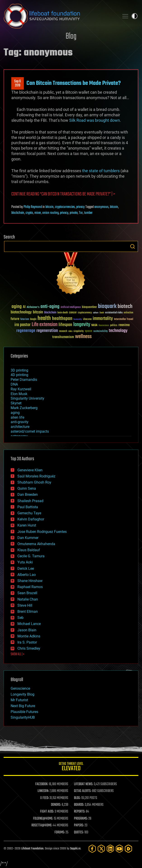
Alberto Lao (27, 575)
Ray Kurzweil (21, 389)
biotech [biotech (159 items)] (125, 306)
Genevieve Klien (30, 470)
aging (15, 413)
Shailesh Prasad (30, 501)
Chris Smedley (29, 648)
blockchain (18, 213)
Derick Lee (26, 569)
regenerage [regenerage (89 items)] (26, 331)
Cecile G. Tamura (31, 556)
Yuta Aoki (25, 562)
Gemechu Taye (29, 513)
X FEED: (45, 798)
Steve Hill (25, 605)
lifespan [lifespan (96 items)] (65, 325)
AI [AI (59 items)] (24, 307)
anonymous (101, 207)
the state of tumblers (101, 171)
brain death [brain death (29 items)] (63, 313)
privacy (80, 207)
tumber (88, 213)
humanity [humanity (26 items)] (78, 320)
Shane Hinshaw (30, 581)
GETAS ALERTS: (83, 791)
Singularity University (27, 398)
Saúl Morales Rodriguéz (36, 476)
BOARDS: (79, 805)
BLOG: (77, 798)
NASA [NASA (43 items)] (94, 325)
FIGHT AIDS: (47, 812)
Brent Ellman (28, 612)
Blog (71, 37)
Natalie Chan (28, 599)
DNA (14, 384)
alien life (17, 417)
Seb (20, 618)
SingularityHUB (23, 717)
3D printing (19, 370)
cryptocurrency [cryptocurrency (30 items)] (85, 313)
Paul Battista (28, 507)
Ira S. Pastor (27, 642)
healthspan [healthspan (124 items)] (62, 319)
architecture (20, 427)
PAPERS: (79, 825)
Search (133, 246)
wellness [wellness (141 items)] (83, 337)
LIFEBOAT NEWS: (84, 784)
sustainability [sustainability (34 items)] (101, 331)
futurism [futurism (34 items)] (25, 320)
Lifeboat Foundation (32, 849)
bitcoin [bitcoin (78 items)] (38, 312)
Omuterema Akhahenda (36, 544)
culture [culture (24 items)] (96, 313)
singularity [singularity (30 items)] (79, 331)
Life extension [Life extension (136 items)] (45, 325)
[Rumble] (128, 849)
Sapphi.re (75, 849)
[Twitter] (101, 849)
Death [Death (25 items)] (102, 313)
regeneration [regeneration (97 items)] (47, 331)
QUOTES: (79, 832)
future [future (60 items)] (15, 319)
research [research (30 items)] (63, 331)
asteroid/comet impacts (30, 431)
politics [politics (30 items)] (114, 325)
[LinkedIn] (110, 849)
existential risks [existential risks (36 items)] (114, 313)
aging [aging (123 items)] (17, 307)
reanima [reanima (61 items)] (124, 325)
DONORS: (56, 805)
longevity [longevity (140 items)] (82, 325)
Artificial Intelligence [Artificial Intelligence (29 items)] (71, 307)
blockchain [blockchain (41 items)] (50, 313)
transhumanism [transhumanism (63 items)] (63, 337)
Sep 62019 (18, 83)
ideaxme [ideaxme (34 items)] (87, 320)
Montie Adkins (29, 636)
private (74, 213)
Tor (81, 213)
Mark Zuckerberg (24, 408)
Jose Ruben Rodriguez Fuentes (42, 532)
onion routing (50, 213)
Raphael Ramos (30, 587)
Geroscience (20, 688)
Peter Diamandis (24, 380)
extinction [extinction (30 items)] (128, 313)
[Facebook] (92, 849)
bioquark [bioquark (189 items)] (107, 306)
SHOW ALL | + (18, 654)
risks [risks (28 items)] (70, 331)
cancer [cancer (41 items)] (73, 313)
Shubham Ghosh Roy (34, 482)
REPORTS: (80, 812)
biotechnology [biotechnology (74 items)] (21, 312)
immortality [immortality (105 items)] (103, 319)
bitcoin (50, 207)
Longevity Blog (22, 694)
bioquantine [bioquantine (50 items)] (89, 307)
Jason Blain (27, 630)
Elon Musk (19, 394)
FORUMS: (60, 832)
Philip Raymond (33, 207)
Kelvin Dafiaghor (31, 519)
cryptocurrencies (65, 207)
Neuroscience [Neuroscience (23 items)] (104, 326)
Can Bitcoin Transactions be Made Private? (74, 83)
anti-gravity (20, 422)
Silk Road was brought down (95, 120)
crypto (29, 213)
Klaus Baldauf (29, 550)
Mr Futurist (19, 700)
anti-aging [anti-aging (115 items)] (50, 307)
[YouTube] (119, 849)
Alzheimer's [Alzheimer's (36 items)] (33, 307)
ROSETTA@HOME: (42, 825)
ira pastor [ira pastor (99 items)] (22, 325)
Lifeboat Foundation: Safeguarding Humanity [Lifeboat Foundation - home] (60, 16)
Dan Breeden (28, 495)
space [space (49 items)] (89, 331)
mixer (38, 213)
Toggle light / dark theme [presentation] (135, 16)
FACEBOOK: (42, 784)
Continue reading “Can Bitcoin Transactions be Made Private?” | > (63, 194)
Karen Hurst (27, 525)
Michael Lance (29, 624)
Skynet (16, 403)
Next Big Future (23, 706)
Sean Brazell (27, 593)
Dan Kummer (28, 538)
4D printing (19, 375)
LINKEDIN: (43, 791)
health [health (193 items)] (44, 318)
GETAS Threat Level (71, 767)
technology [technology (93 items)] (118, 331)
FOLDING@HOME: (43, 819)
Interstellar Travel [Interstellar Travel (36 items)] (124, 319)
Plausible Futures (24, 712)
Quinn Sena (27, 488)
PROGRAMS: (81, 819)
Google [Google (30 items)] (33, 319)
